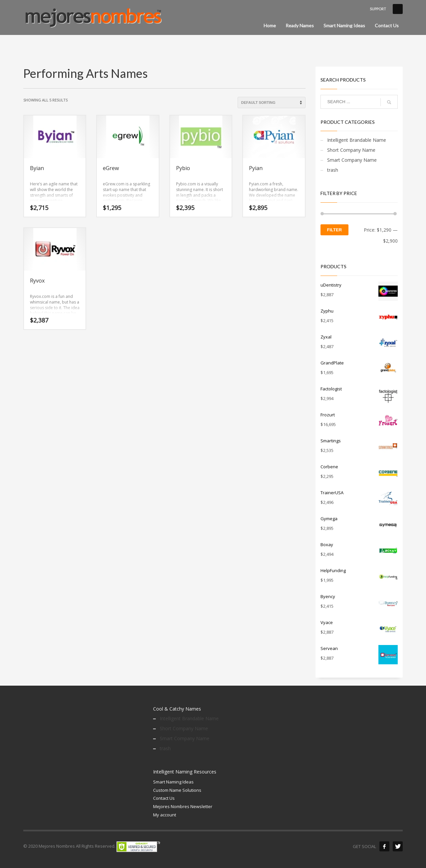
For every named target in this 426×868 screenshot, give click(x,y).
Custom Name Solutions (177, 790)
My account (165, 815)
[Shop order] (272, 103)
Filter (335, 230)
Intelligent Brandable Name (357, 140)
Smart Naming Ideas (173, 782)
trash (333, 170)
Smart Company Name (352, 160)
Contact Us (164, 798)
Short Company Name (351, 150)
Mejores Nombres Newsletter (183, 806)
